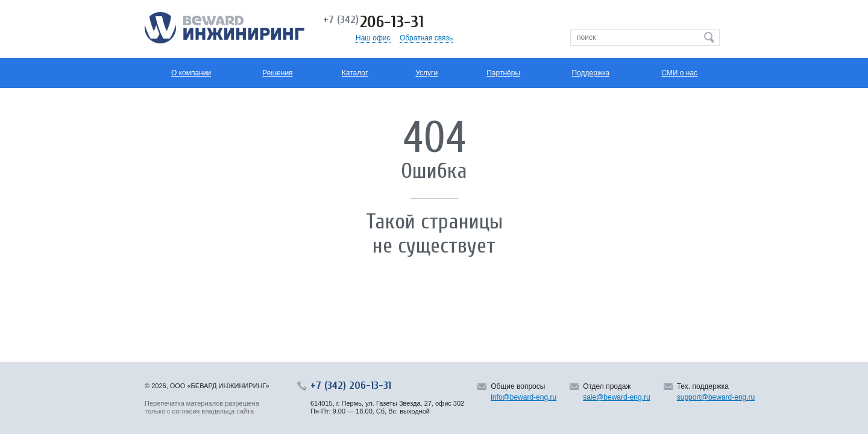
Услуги (426, 73)
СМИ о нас (679, 73)
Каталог (355, 73)
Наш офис (373, 38)
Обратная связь (426, 38)
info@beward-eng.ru (524, 397)
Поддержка (591, 73)
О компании (191, 73)
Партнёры (503, 73)
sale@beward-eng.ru (617, 397)
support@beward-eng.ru (716, 397)
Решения (277, 73)
